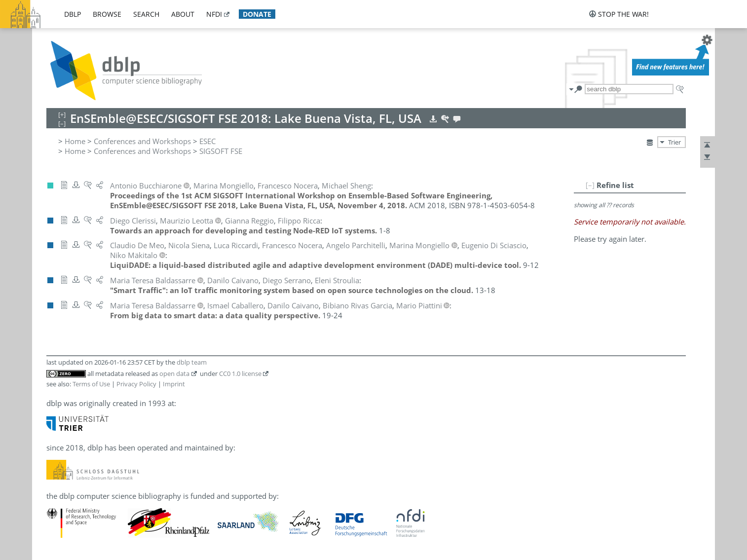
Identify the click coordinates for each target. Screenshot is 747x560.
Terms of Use (91, 384)
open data (174, 373)
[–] (590, 185)
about (183, 14)
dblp (73, 14)
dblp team (192, 362)
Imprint (174, 384)
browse (107, 14)
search (146, 14)
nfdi (214, 14)
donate (257, 14)
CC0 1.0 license (240, 373)
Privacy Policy (136, 384)
